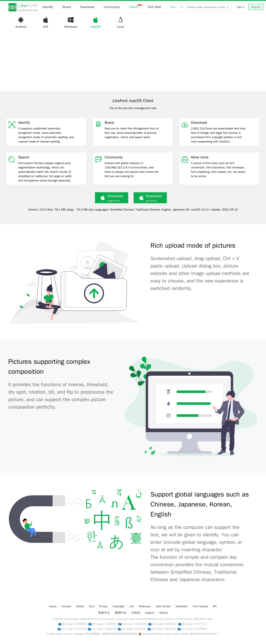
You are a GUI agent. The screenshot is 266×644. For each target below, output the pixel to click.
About (53, 606)
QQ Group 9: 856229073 (164, 629)
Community (112, 7)
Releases (145, 606)
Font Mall (154, 7)
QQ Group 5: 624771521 (194, 624)
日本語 (136, 613)
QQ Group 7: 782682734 (104, 629)
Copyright (119, 606)
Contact (66, 606)
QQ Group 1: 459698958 (74, 624)
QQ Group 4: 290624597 (164, 624)
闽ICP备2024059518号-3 (204, 634)
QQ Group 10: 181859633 (194, 629)
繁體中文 (121, 613)
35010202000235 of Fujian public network (164, 634)
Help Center (163, 606)
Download (87, 7)
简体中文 (104, 613)
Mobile (164, 613)
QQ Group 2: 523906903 (104, 624)
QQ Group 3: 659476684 (134, 624)
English (150, 613)
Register (256, 7)
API (215, 606)
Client (133, 7)
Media (80, 606)
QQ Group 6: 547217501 (74, 629)
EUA (92, 606)
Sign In (241, 7)
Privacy (103, 606)
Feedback (182, 606)
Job (132, 606)
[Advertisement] (133, 62)
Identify (48, 7)
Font (177, 7)
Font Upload (200, 606)
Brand (67, 7)
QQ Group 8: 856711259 (134, 629)
